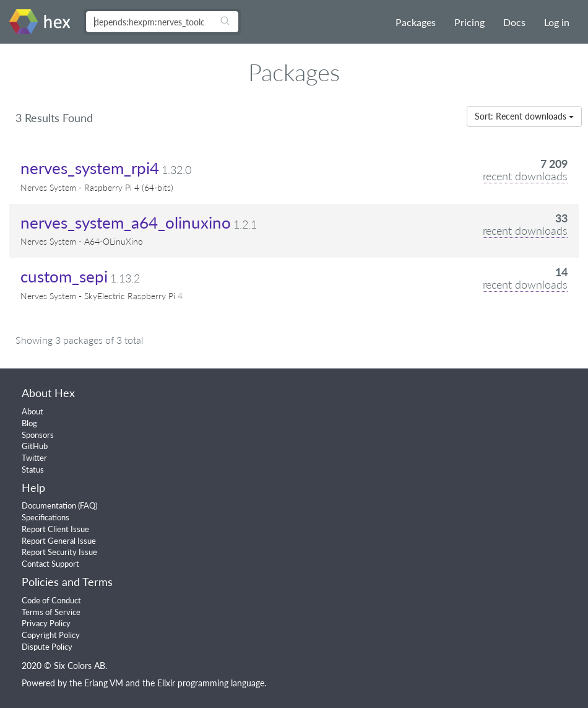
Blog (29, 423)
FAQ (88, 505)
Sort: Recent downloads (524, 116)
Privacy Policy (46, 623)
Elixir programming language (211, 683)
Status (33, 470)
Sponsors (38, 435)
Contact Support (50, 564)
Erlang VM (104, 683)
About (32, 411)
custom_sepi (64, 276)
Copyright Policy (51, 635)
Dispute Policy (47, 647)
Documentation (49, 505)
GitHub (35, 446)
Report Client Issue (55, 529)
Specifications (45, 517)
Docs (514, 22)
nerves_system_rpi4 (90, 168)
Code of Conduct (51, 600)
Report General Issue (59, 541)
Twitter (34, 458)
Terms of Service (51, 612)
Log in (557, 22)
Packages (416, 22)
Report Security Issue (59, 552)
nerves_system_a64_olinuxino (126, 222)
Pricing (469, 22)
